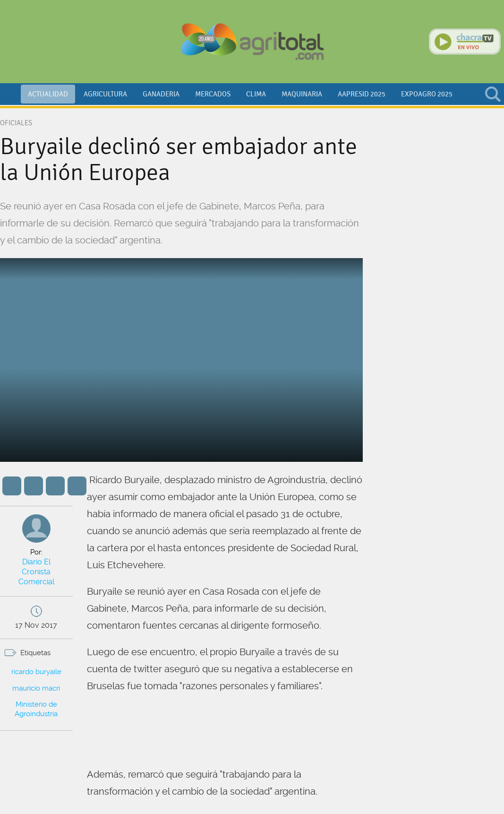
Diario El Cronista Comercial (36, 567)
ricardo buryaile (36, 662)
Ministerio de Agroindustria (36, 700)
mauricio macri (36, 678)
